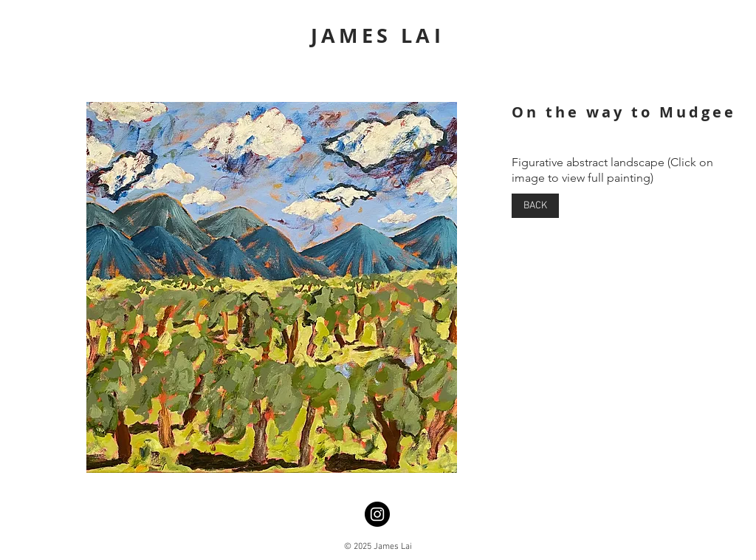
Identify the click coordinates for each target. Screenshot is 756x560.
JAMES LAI (378, 35)
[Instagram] (377, 514)
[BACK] (535, 206)
